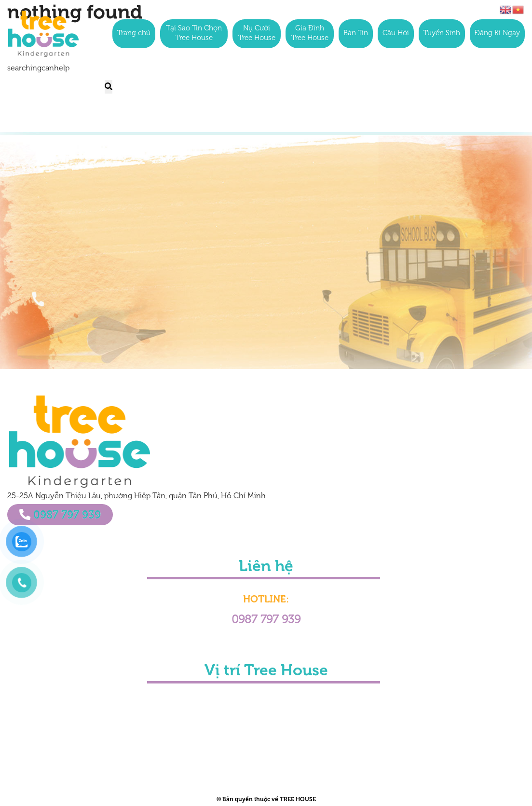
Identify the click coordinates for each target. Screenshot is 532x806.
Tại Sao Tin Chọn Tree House (194, 34)
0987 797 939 (60, 515)
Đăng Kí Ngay (497, 34)
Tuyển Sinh (442, 34)
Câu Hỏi (396, 34)
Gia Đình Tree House (310, 34)
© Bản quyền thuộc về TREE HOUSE (266, 799)
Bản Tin (356, 34)
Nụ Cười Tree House (257, 34)
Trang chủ (134, 34)
